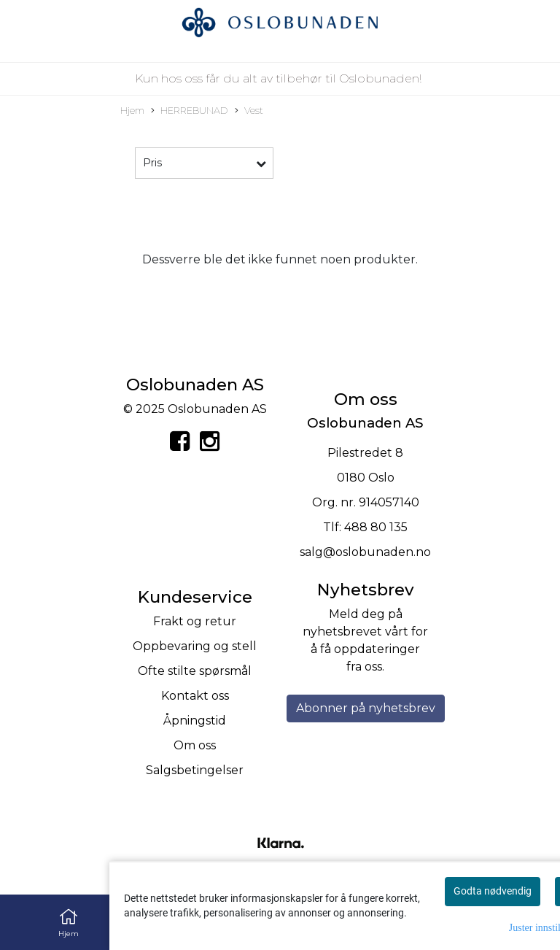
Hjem (132, 111)
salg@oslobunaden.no (365, 552)
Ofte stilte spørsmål (195, 671)
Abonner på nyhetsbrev (366, 708)
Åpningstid (195, 721)
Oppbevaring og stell (195, 646)
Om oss (195, 745)
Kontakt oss (195, 696)
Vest (249, 111)
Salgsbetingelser (195, 770)
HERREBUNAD (189, 111)
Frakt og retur (195, 621)
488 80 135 (376, 527)
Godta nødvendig (493, 891)
